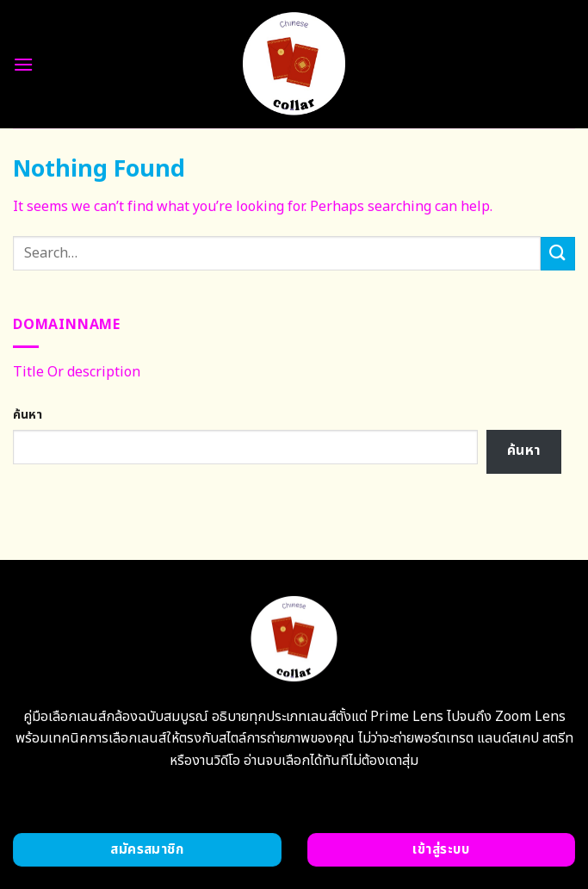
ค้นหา (28, 415)
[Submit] (558, 254)
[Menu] (23, 64)
